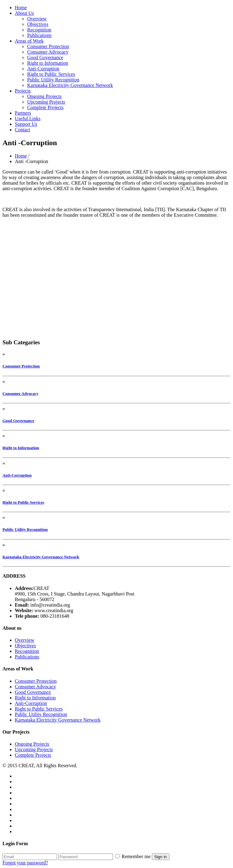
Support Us (26, 124)
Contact (23, 130)
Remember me (134, 856)
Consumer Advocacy (48, 52)
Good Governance (45, 57)
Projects (23, 91)
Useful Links (28, 119)
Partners (23, 113)
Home (21, 8)
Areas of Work (29, 41)
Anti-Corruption (43, 69)
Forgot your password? (25, 863)
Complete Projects (45, 107)
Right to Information (48, 63)
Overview (37, 19)
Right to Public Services (51, 74)
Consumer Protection (48, 46)
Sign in (161, 857)
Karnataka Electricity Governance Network (70, 85)
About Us (24, 13)
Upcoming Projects (46, 102)
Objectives (38, 24)
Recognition (39, 30)
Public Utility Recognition (53, 80)
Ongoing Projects (44, 96)
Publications (39, 35)
